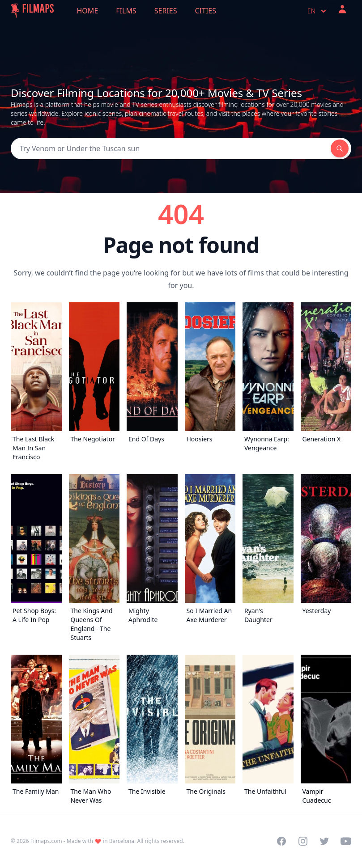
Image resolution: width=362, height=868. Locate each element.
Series (166, 11)
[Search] (171, 148)
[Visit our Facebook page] (281, 841)
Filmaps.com (46, 841)
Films (126, 11)
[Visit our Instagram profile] (303, 841)
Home (88, 11)
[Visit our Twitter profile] (324, 841)
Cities (205, 11)
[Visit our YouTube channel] (346, 841)
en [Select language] (318, 11)
